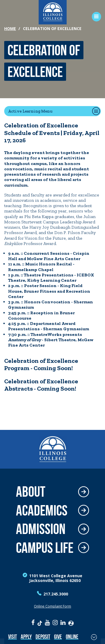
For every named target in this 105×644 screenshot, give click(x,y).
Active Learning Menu (30, 111)
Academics (42, 511)
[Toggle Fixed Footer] (94, 637)
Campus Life (45, 548)
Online (72, 637)
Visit (12, 637)
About (31, 492)
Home (10, 28)
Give (58, 637)
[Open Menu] (95, 17)
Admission (41, 529)
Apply (26, 637)
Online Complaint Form (53, 606)
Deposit (43, 637)
